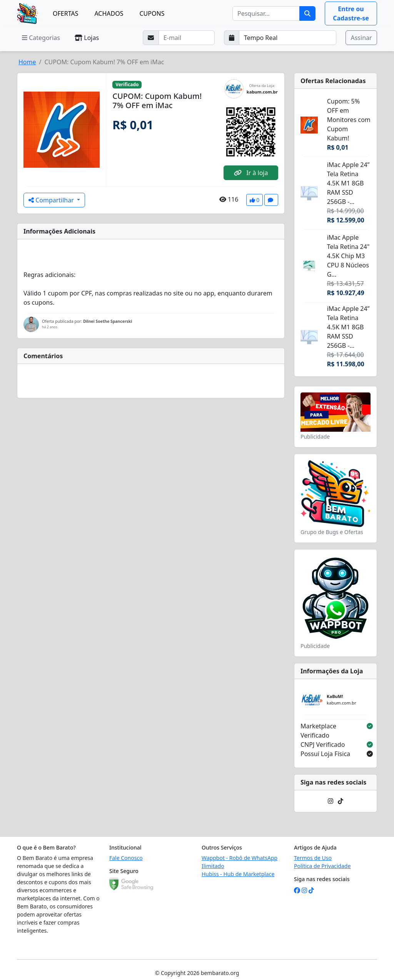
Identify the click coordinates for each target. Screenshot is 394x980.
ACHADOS (109, 13)
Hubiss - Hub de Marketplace (238, 874)
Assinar (361, 38)
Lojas (87, 38)
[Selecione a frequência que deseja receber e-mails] (288, 38)
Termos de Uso (313, 858)
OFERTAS (65, 13)
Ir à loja (251, 173)
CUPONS (152, 13)
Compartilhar (52, 200)
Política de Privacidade (322, 866)
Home (27, 62)
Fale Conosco (126, 858)
